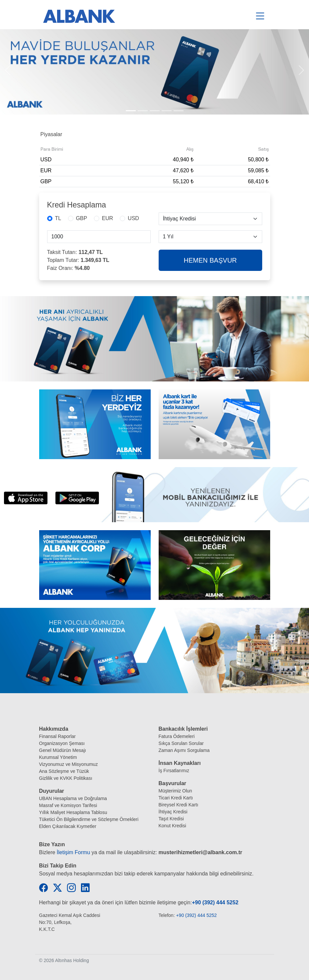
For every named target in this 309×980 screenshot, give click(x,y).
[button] (8, 72)
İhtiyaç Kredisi (173, 812)
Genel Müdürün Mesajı (63, 750)
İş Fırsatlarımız (174, 771)
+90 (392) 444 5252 (215, 902)
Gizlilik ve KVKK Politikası (66, 778)
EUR (108, 218)
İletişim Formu (73, 852)
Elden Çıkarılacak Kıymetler (68, 826)
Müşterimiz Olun (175, 791)
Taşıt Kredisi (171, 819)
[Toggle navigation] (260, 16)
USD (133, 218)
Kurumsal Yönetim (58, 757)
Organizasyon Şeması (62, 743)
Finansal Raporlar (58, 736)
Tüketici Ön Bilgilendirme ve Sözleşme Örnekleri (89, 819)
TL (58, 218)
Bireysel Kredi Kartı (179, 805)
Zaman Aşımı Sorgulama (184, 750)
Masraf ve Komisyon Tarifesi (68, 805)
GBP (82, 218)
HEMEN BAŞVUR (210, 260)
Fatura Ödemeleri (177, 736)
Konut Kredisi (172, 826)
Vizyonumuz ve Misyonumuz (69, 764)
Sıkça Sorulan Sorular (181, 743)
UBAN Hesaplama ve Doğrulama (73, 798)
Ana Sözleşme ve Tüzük (64, 771)
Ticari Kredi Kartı (176, 798)
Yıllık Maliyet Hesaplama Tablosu (73, 812)
